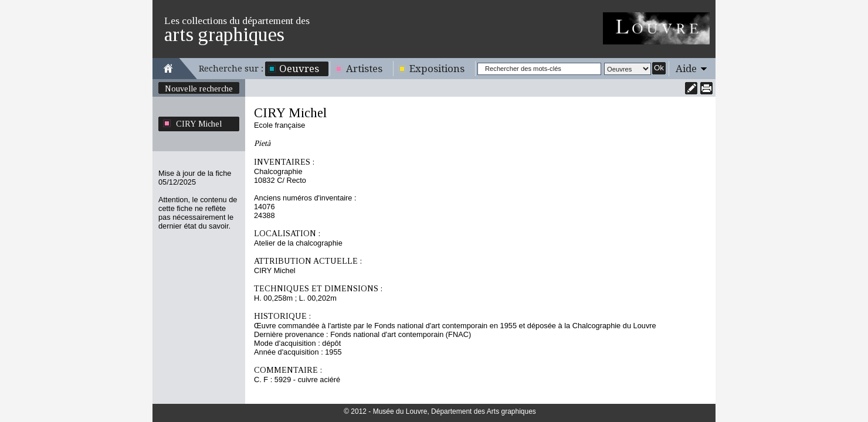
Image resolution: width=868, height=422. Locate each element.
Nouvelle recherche (199, 89)
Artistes (364, 69)
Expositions (437, 69)
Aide (686, 69)
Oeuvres (299, 69)
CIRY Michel (199, 124)
